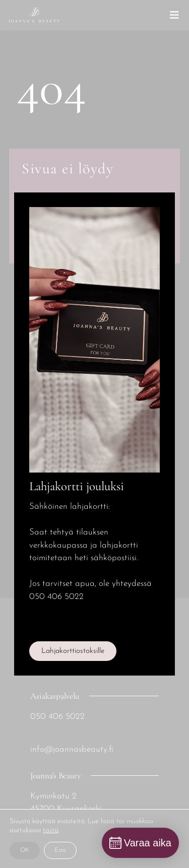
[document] (94, 434)
